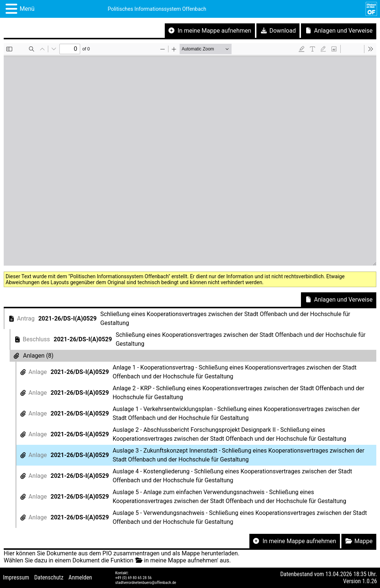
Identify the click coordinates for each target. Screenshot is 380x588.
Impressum (16, 577)
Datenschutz (49, 577)
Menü (27, 9)
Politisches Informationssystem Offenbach (157, 9)
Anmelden (80, 577)
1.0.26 (370, 581)
